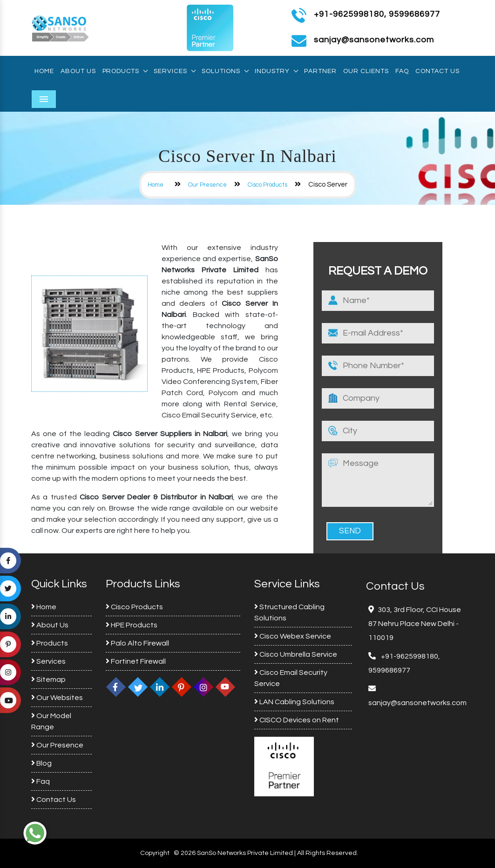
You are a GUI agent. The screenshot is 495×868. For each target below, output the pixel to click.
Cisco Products (268, 185)
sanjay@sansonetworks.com (417, 703)
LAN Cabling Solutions (294, 702)
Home (44, 71)
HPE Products (132, 625)
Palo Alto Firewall (137, 643)
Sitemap (48, 680)
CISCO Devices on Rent (297, 720)
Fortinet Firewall (136, 661)
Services (174, 71)
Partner (320, 71)
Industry (276, 71)
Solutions (225, 71)
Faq (402, 71)
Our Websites (57, 698)
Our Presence (207, 185)
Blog (41, 763)
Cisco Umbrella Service (296, 654)
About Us (78, 71)
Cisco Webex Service (293, 636)
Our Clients (366, 71)
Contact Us (437, 71)
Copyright (155, 853)
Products (125, 71)
